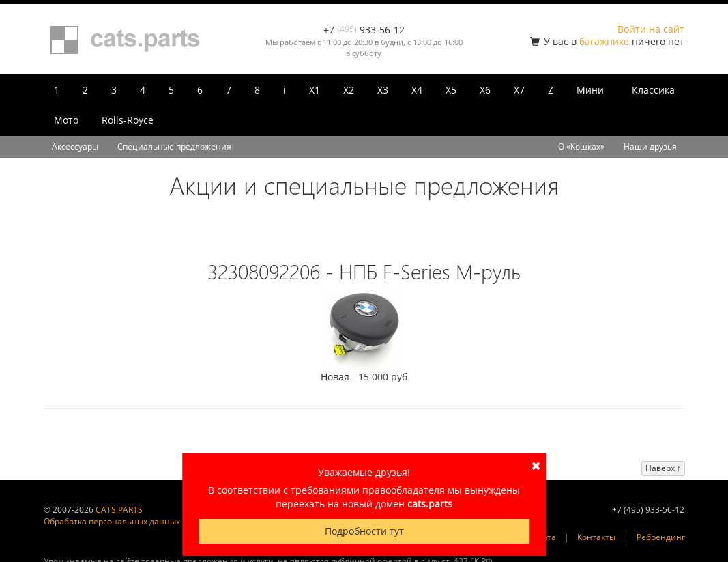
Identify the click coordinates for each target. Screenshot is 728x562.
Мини (590, 90)
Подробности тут (364, 531)
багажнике (604, 41)
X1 (315, 90)
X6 (485, 90)
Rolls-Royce (128, 120)
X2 (349, 90)
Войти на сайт (651, 29)
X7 (519, 90)
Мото (66, 120)
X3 (383, 90)
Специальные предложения (174, 146)
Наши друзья (650, 146)
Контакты (596, 537)
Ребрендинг (661, 537)
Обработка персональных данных (112, 521)
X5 (451, 90)
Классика (653, 90)
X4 (417, 90)
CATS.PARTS (119, 510)
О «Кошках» (581, 146)
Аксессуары (75, 146)
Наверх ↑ (663, 468)
